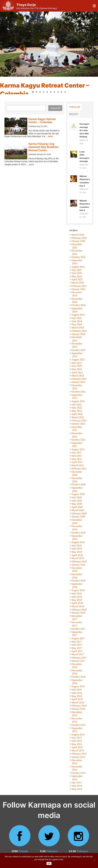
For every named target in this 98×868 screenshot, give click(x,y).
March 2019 (78, 558)
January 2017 (78, 661)
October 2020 (78, 485)
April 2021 (77, 462)
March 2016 (78, 702)
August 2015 (78, 735)
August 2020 (78, 494)
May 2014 (77, 789)
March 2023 (78, 376)
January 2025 (78, 289)
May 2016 (77, 696)
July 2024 (77, 318)
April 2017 (77, 651)
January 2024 (78, 334)
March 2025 (78, 283)
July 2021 (77, 453)
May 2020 (77, 504)
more (50, 136)
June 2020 (77, 501)
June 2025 (77, 273)
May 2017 (77, 648)
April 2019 (77, 555)
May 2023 (77, 369)
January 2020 (78, 517)
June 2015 (77, 741)
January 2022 (78, 424)
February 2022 (79, 421)
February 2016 (79, 706)
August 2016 (78, 686)
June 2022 (77, 408)
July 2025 (77, 270)
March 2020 (78, 510)
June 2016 (77, 693)
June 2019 (77, 549)
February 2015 (79, 754)
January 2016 (78, 709)
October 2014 (78, 773)
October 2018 (78, 581)
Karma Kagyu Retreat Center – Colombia (42, 121)
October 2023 (78, 350)
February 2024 (79, 331)
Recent (74, 114)
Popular (75, 107)
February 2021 (79, 468)
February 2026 (79, 238)
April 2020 (77, 507)
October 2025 (78, 257)
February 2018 (79, 610)
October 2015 (78, 725)
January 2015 (78, 757)
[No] (94, 860)
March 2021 (78, 465)
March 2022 (78, 417)
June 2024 (77, 321)
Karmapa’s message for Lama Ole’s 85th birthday (84, 130)
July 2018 (77, 594)
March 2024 (78, 328)
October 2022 (78, 392)
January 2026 (78, 241)
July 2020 (77, 497)
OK (49, 863)
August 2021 (78, 449)
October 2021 (78, 440)
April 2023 (77, 372)
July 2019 (77, 546)
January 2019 (78, 565)
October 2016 (78, 677)
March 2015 (78, 751)
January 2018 (78, 613)
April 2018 (77, 603)
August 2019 (78, 542)
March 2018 (78, 606)
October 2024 (78, 305)
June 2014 (77, 786)
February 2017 (79, 658)
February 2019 (79, 562)
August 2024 (78, 315)
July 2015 (77, 738)
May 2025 (77, 276)
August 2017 (78, 638)
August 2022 (78, 401)
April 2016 (77, 699)
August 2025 (78, 267)
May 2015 (77, 744)
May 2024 (77, 324)
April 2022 (77, 414)
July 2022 (77, 405)
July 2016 (77, 690)
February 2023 (79, 379)
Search (55, 108)
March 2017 (78, 654)
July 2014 (77, 783)
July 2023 (77, 363)
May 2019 (77, 552)
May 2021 (77, 459)
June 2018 (77, 597)
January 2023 (78, 382)
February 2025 (79, 286)
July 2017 (77, 642)
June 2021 (77, 456)
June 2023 (77, 366)
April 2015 (77, 747)
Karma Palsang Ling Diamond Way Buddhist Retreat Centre (43, 147)
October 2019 (78, 533)
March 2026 (78, 235)
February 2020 (79, 513)
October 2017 (78, 629)
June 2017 (77, 645)
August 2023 (78, 360)
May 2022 (77, 411)
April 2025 (77, 279)
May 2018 (77, 600)
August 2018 (78, 590)
